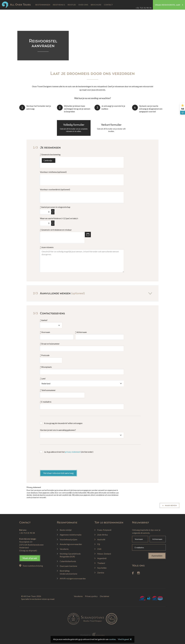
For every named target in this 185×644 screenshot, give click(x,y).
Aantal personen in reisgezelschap (55, 207)
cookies (112, 639)
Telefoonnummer (48, 390)
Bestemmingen (43, 5)
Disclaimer (105, 596)
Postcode (45, 355)
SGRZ (143, 598)
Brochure (96, 5)
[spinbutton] (46, 212)
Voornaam (45, 332)
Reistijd (72, 5)
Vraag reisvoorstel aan (169, 5)
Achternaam (81, 332)
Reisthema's (59, 5)
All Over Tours (16, 5)
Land (43, 379)
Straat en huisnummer (50, 344)
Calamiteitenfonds (149, 598)
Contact (108, 5)
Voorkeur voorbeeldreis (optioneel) (55, 189)
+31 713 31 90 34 (144, 8)
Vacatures (78, 596)
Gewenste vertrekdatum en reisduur (56, 230)
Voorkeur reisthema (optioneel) (53, 172)
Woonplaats (46, 367)
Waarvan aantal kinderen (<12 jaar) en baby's (59, 218)
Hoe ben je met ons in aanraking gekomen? (58, 430)
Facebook (133, 573)
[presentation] (59, 462)
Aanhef (44, 320)
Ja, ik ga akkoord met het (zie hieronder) (69, 452)
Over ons (83, 5)
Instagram (138, 573)
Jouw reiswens (47, 247)
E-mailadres (46, 402)
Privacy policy (91, 596)
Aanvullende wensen (92, 293)
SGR (154, 598)
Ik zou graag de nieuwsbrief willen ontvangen (63, 423)
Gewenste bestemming (50, 155)
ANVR (160, 598)
